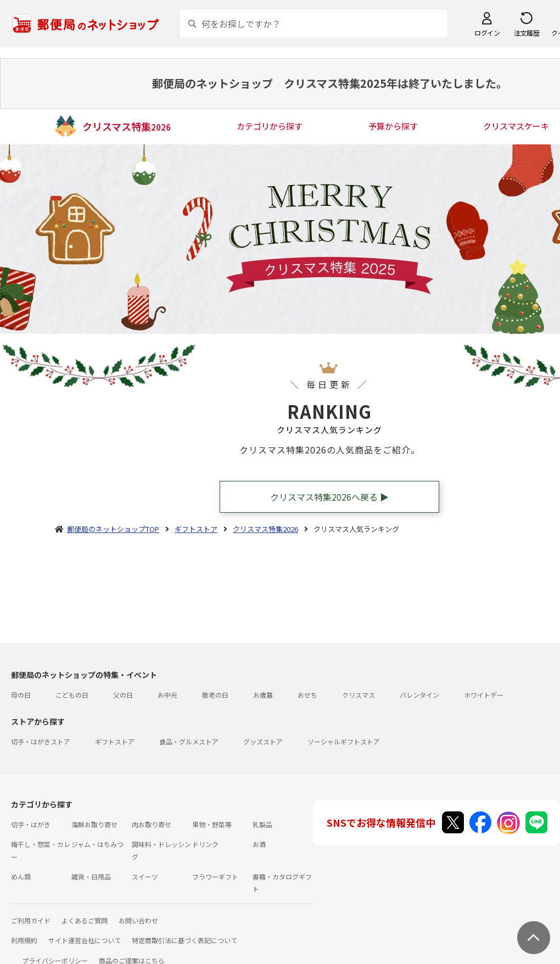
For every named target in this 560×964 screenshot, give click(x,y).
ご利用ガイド (31, 920)
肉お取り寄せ (152, 824)
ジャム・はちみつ (97, 844)
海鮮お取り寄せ (94, 824)
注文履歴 (527, 33)
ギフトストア (115, 741)
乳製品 (262, 824)
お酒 (259, 844)
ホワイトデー (484, 695)
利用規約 (24, 940)
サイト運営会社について (85, 940)
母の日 (21, 695)
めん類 (21, 876)
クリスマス (359, 695)
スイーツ (145, 876)
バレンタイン (419, 695)
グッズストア (263, 741)
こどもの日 (72, 695)
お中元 (167, 695)
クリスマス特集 (127, 126)
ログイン (487, 33)
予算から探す (393, 126)
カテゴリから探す (270, 126)
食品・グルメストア (189, 741)
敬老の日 (215, 695)
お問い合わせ (138, 920)
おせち (307, 695)
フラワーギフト (215, 876)
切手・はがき (31, 824)
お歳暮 (263, 695)
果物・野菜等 (212, 824)
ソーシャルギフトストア (344, 741)
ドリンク (205, 844)
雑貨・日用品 (91, 876)
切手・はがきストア (41, 741)
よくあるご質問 (85, 920)
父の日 (123, 695)
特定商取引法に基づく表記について (184, 940)
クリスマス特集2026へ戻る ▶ (329, 497)
